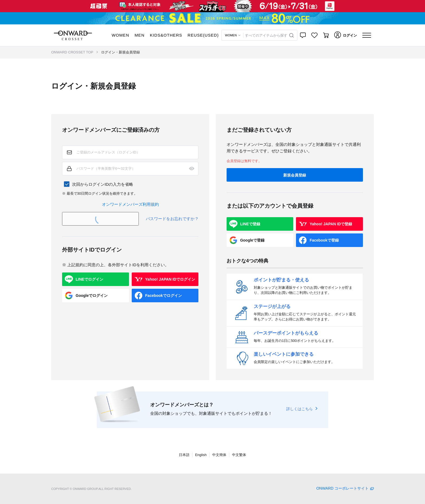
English (201, 455)
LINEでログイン (89, 279)
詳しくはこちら (300, 409)
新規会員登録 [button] (295, 175)
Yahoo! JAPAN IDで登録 (331, 224)
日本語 (184, 455)
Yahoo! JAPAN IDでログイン (170, 279)
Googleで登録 (252, 240)
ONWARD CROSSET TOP (72, 52)
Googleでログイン (92, 296)
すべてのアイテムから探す (266, 35)
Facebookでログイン (164, 296)
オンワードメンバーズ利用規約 (130, 204)
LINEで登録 (250, 224)
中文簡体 (219, 455)
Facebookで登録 (324, 240)
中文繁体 (239, 455)
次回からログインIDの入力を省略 (103, 184)
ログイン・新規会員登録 (120, 52)
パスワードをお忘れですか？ (172, 219)
